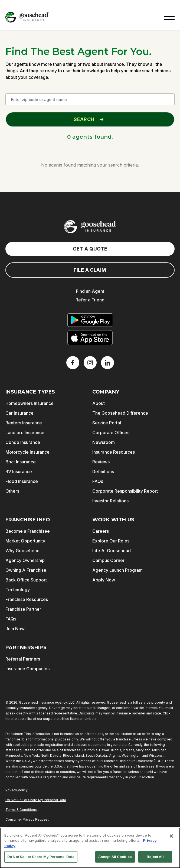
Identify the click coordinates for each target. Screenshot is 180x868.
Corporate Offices (111, 433)
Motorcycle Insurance (27, 452)
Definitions (103, 472)
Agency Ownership (25, 560)
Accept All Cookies (115, 857)
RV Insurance (19, 472)
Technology (18, 590)
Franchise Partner (23, 609)
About (99, 403)
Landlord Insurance (25, 433)
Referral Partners (23, 659)
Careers (101, 531)
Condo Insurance (23, 442)
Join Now (15, 629)
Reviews (101, 462)
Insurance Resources (114, 452)
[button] (169, 17)
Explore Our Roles (111, 541)
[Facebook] (73, 363)
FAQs (98, 481)
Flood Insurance (22, 481)
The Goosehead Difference (120, 413)
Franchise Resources (27, 599)
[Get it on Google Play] (90, 320)
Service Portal (107, 423)
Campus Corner (108, 560)
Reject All (155, 857)
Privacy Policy (17, 790)
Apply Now (104, 580)
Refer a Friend (90, 300)
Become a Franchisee (28, 531)
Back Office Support (26, 580)
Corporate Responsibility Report (125, 491)
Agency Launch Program (117, 570)
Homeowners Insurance (30, 403)
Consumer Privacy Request (27, 819)
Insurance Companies (27, 669)
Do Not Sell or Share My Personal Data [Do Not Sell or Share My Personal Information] (36, 800)
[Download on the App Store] (90, 338)
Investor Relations (110, 501)
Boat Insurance (21, 462)
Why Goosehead (22, 551)
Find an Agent (90, 291)
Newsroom (104, 442)
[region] (90, 848)
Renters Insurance (24, 423)
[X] (90, 363)
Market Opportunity (25, 541)
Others (12, 491)
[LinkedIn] (107, 363)
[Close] (171, 836)
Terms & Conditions (21, 810)
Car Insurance (19, 413)
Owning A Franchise (26, 570)
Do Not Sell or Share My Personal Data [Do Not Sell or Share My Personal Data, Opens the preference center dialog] (41, 857)
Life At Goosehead (112, 551)
